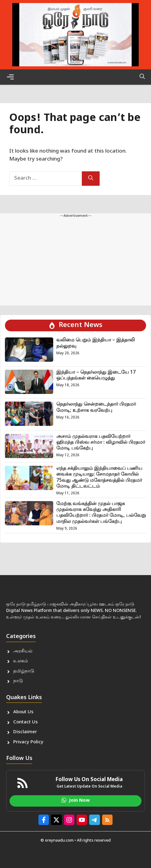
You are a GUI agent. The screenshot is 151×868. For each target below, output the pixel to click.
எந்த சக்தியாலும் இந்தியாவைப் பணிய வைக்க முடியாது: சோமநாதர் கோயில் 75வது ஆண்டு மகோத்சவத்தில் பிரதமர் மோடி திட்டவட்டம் (99, 478)
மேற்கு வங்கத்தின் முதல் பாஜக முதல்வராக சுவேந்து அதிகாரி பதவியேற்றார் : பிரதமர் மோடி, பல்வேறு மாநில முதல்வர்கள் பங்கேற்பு (101, 513)
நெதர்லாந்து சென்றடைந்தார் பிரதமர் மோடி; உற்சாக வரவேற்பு (96, 407)
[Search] (91, 179)
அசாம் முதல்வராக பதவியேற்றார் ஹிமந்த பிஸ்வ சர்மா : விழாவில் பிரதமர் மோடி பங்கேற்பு (101, 443)
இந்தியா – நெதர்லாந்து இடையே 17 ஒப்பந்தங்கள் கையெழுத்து (96, 376)
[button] (142, 77)
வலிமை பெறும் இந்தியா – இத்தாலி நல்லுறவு (95, 343)
